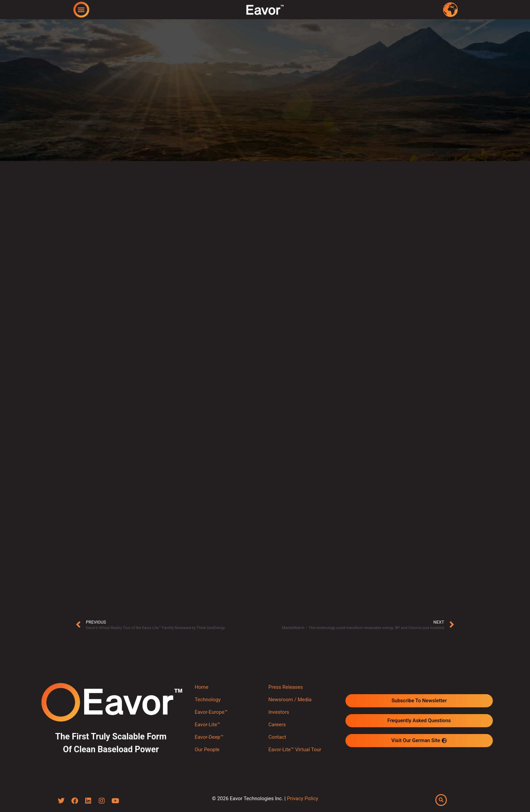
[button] (81, 9)
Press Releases (286, 687)
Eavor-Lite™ (207, 725)
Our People (207, 750)
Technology (208, 700)
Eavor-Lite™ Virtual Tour (295, 750)
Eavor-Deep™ (209, 737)
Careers (277, 725)
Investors (279, 712)
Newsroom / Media (290, 700)
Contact (277, 737)
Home (201, 687)
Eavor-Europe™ (211, 712)
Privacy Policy (303, 799)
